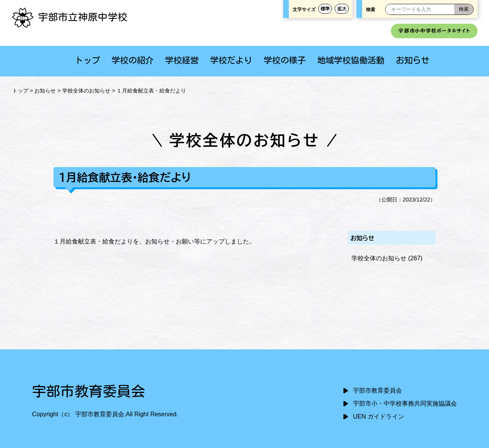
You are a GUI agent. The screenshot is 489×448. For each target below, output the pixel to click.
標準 (325, 9)
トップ (87, 60)
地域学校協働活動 (351, 60)
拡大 (342, 9)
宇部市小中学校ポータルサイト (434, 31)
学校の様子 (285, 60)
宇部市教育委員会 (377, 390)
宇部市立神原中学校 (70, 17)
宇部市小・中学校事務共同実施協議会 (405, 403)
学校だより (231, 60)
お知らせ (413, 60)
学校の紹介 (133, 60)
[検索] (464, 9)
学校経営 (182, 60)
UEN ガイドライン (379, 416)
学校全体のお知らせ (86, 91)
